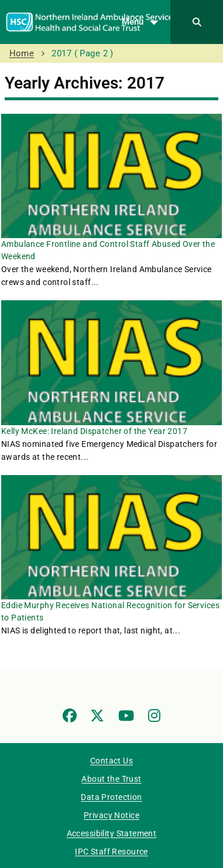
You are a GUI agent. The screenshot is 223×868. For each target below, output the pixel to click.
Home (22, 53)
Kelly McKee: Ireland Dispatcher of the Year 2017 (94, 431)
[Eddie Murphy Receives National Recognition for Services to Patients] (111, 537)
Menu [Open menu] (143, 22)
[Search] (197, 22)
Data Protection (111, 797)
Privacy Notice (111, 815)
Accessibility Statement (112, 833)
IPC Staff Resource (111, 852)
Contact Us (111, 761)
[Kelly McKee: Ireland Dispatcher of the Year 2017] (111, 362)
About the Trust (111, 779)
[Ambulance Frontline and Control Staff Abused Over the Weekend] (111, 176)
